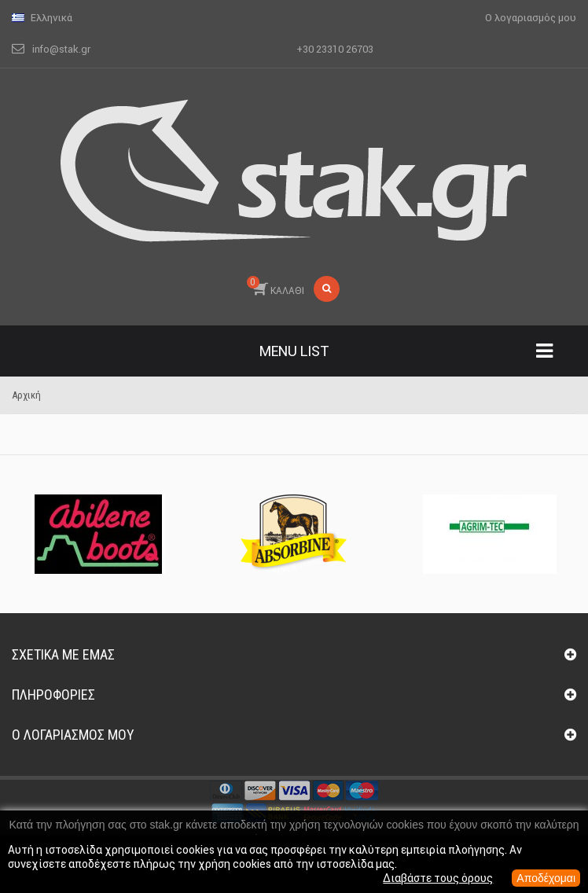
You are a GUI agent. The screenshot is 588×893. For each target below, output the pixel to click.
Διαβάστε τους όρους (438, 878)
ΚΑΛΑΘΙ (276, 286)
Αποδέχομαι (546, 878)
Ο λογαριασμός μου (73, 735)
